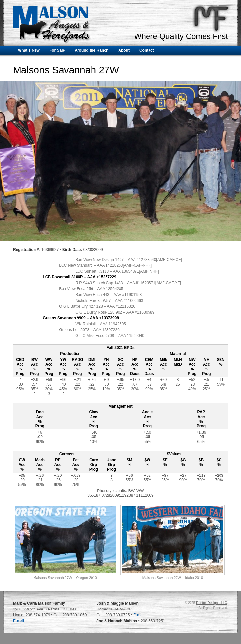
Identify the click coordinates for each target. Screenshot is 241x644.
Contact (147, 50)
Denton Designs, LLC (212, 603)
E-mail (19, 621)
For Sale (57, 50)
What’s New (29, 50)
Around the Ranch (92, 50)
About (124, 50)
